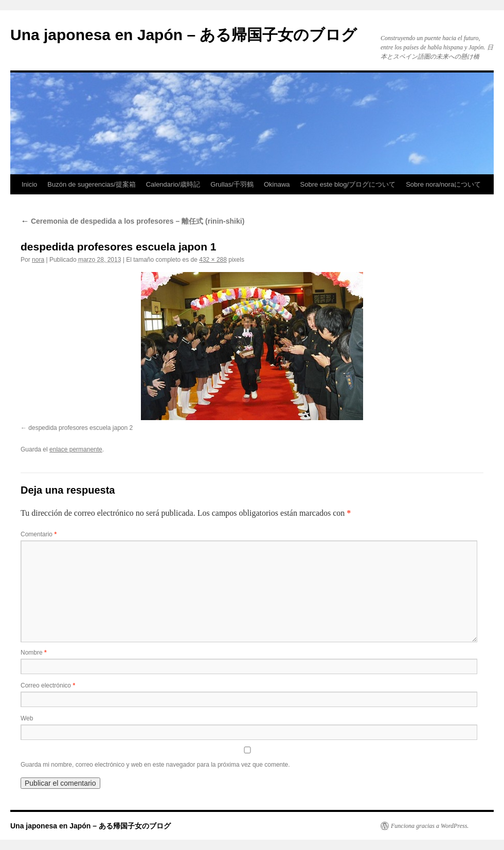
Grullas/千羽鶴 (232, 184)
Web (27, 718)
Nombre (34, 653)
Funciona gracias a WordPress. (430, 826)
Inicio (29, 184)
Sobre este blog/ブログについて (348, 184)
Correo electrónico (48, 685)
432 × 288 (213, 260)
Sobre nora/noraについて (443, 184)
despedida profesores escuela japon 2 (80, 428)
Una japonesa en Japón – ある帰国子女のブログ (184, 35)
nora (38, 260)
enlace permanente (76, 449)
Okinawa (277, 184)
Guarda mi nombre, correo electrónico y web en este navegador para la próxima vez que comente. (155, 765)
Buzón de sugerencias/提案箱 (91, 184)
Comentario (39, 534)
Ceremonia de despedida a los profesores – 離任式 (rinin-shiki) (132, 221)
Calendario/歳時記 (173, 184)
